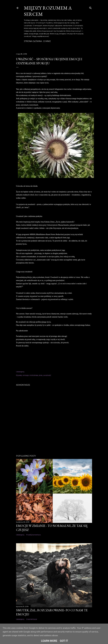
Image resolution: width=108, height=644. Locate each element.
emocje (26, 375)
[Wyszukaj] (90, 7)
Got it (64, 641)
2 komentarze (32, 619)
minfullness (34, 375)
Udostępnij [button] (20, 372)
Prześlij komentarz (33, 535)
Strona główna (33, 41)
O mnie (47, 41)
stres (41, 375)
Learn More (49, 641)
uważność (47, 375)
